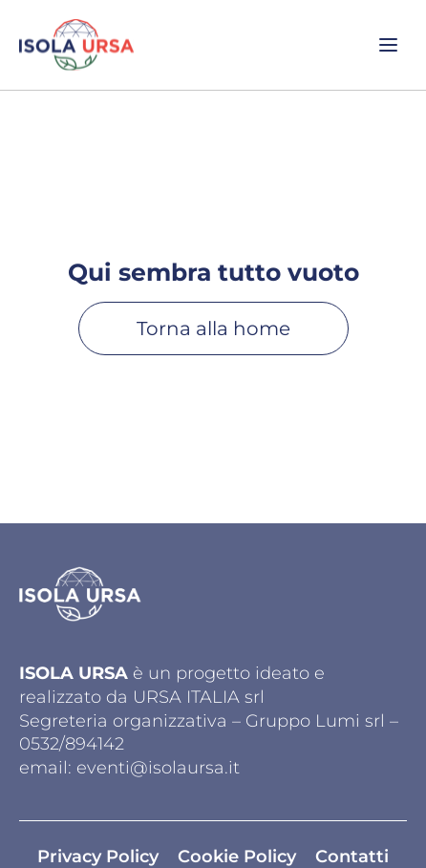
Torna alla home (213, 328)
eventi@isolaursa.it (158, 768)
